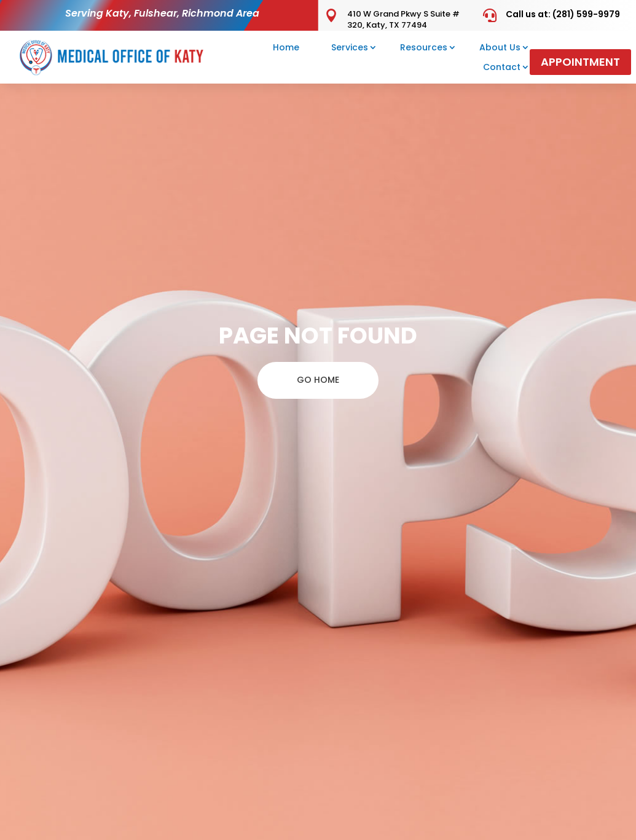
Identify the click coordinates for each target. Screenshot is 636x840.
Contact (502, 67)
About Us (500, 47)
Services (350, 47)
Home (286, 47)
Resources (424, 47)
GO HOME (318, 380)
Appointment (580, 62)
